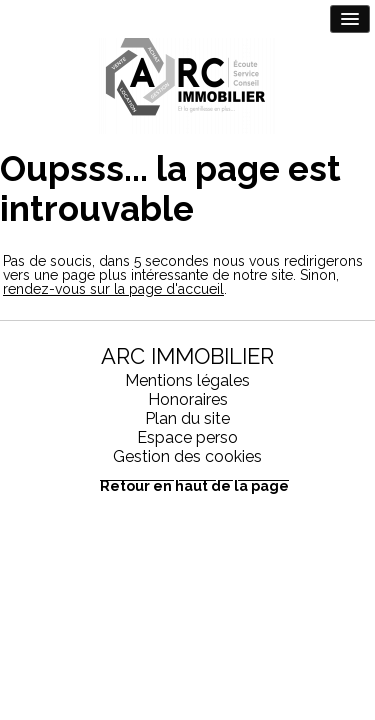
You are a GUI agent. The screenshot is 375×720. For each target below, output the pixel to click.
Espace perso (187, 437)
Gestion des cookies (187, 456)
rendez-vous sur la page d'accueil (113, 289)
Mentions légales (187, 380)
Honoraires (188, 399)
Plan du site (187, 418)
